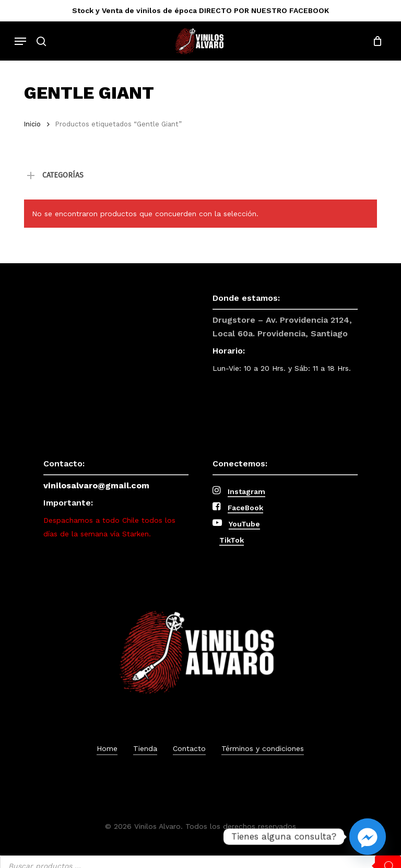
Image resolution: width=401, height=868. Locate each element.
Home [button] (107, 748)
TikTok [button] (232, 540)
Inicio (32, 124)
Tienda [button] (145, 748)
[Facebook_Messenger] (368, 837)
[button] (20, 41)
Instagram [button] (246, 491)
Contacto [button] (189, 748)
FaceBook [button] (245, 508)
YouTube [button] (244, 524)
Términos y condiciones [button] (263, 748)
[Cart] (375, 41)
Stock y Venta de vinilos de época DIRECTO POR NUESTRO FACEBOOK (200, 10)
